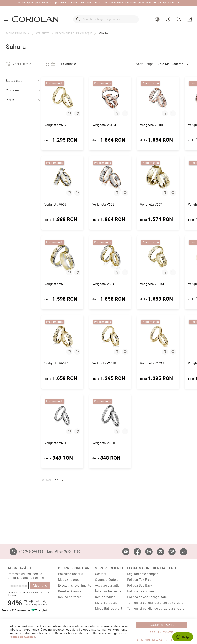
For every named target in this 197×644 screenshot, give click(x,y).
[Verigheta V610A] (75, 99)
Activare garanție (107, 585)
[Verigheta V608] (75, 178)
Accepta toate (162, 625)
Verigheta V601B (69, 443)
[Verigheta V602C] (27, 99)
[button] (158, 19)
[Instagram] (149, 552)
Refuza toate (162, 632)
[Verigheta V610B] (170, 99)
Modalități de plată (109, 609)
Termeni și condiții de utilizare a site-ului (156, 609)
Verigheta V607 (116, 204)
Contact (101, 574)
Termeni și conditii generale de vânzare (155, 603)
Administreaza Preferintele (162, 640)
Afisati (10, 480)
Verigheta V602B (69, 363)
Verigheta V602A (116, 363)
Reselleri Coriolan (71, 591)
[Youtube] (126, 552)
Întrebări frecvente (108, 591)
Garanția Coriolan (108, 580)
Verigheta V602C (21, 125)
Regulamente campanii (144, 574)
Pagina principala (18, 33)
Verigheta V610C (116, 125)
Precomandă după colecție (74, 33)
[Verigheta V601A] (170, 337)
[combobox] (106, 19)
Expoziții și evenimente (75, 585)
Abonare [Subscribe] (40, 585)
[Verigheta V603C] (27, 337)
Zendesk (42, 605)
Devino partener (69, 597)
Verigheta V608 (68, 204)
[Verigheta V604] (75, 258)
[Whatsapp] (13, 552)
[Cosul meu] (190, 19)
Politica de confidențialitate (147, 597)
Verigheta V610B (164, 125)
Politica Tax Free (139, 580)
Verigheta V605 (20, 284)
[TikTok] (184, 552)
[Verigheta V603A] (122, 258)
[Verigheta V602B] (75, 337)
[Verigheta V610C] (122, 99)
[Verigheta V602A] (122, 337)
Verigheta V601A (164, 363)
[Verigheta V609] (27, 178)
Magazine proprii (70, 580)
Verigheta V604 (68, 284)
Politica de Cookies (22, 637)
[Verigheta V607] (122, 178)
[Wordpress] (172, 552)
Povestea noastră (71, 574)
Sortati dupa (145, 64)
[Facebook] (137, 552)
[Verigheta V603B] (170, 258)
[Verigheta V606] (170, 178)
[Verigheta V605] (27, 258)
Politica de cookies (141, 591)
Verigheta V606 (163, 204)
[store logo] (35, 19)
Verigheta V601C (21, 443)
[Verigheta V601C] (27, 416)
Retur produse (105, 597)
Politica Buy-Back (140, 585)
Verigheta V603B (164, 284)
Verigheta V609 (20, 204)
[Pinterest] (160, 552)
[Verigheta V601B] (75, 416)
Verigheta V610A (69, 125)
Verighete (43, 33)
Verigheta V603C (21, 363)
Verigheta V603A (116, 284)
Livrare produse (106, 603)
